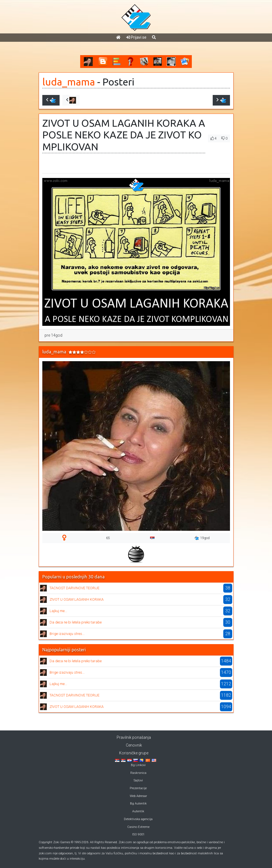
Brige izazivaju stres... (67, 634)
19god (202, 538)
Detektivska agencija (138, 819)
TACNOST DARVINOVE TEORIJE (74, 588)
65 (108, 538)
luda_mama (69, 82)
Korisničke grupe (134, 753)
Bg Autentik (138, 804)
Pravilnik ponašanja (134, 737)
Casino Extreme (138, 827)
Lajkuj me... (58, 611)
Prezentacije (138, 788)
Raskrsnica (138, 773)
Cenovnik (134, 745)
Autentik (138, 811)
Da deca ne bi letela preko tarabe (76, 622)
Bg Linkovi (138, 765)
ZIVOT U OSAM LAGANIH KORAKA (77, 599)
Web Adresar (138, 796)
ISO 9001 (138, 834)
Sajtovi (138, 780)
